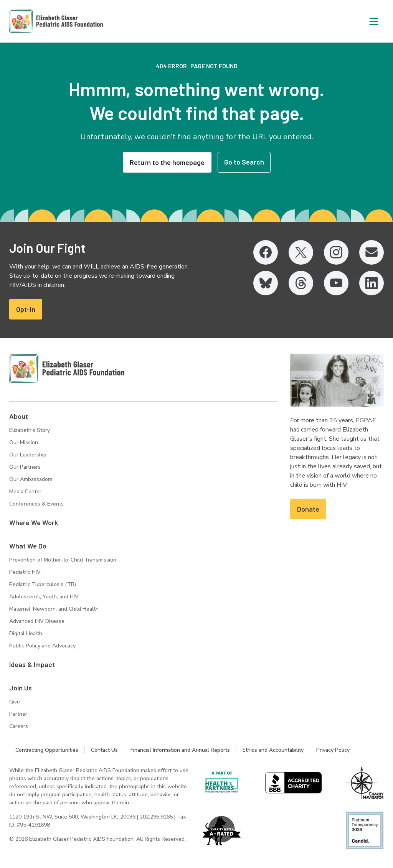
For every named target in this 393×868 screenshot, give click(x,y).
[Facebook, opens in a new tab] (266, 252)
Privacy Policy (333, 750)
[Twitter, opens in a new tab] (301, 252)
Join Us (21, 688)
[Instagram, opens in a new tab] (336, 252)
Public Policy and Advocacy (42, 646)
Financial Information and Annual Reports (180, 750)
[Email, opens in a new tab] (372, 252)
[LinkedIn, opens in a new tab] (372, 283)
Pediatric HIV (25, 572)
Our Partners (25, 467)
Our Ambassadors (31, 479)
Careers (19, 726)
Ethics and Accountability (273, 750)
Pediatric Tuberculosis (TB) (43, 584)
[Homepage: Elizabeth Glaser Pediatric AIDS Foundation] (36, 21)
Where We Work (34, 522)
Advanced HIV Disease (37, 621)
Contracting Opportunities (47, 750)
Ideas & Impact (32, 664)
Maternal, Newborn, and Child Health (54, 609)
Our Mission (24, 442)
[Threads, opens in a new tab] (301, 283)
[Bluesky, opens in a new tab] (266, 283)
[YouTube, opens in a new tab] (336, 283)
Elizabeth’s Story (30, 430)
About (19, 416)
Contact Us (104, 750)
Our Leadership (28, 455)
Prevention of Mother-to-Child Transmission (63, 560)
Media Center (25, 492)
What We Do (28, 546)
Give (15, 702)
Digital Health (26, 633)
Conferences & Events (36, 504)
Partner (18, 714)
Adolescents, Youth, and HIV (44, 597)
